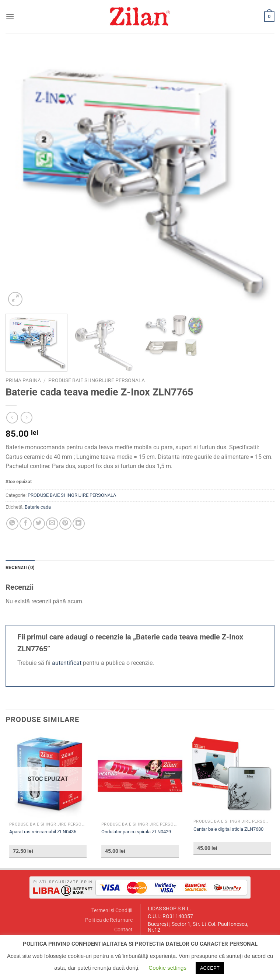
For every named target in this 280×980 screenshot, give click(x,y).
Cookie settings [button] (167, 968)
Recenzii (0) (20, 567)
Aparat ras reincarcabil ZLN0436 (43, 832)
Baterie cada (38, 507)
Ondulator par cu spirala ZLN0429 (136, 832)
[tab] (20, 568)
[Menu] (10, 16)
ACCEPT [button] (210, 968)
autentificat (67, 663)
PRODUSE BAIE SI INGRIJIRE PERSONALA (97, 380)
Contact (123, 930)
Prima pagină (23, 380)
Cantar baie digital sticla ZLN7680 (228, 829)
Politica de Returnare (109, 920)
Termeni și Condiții (112, 911)
